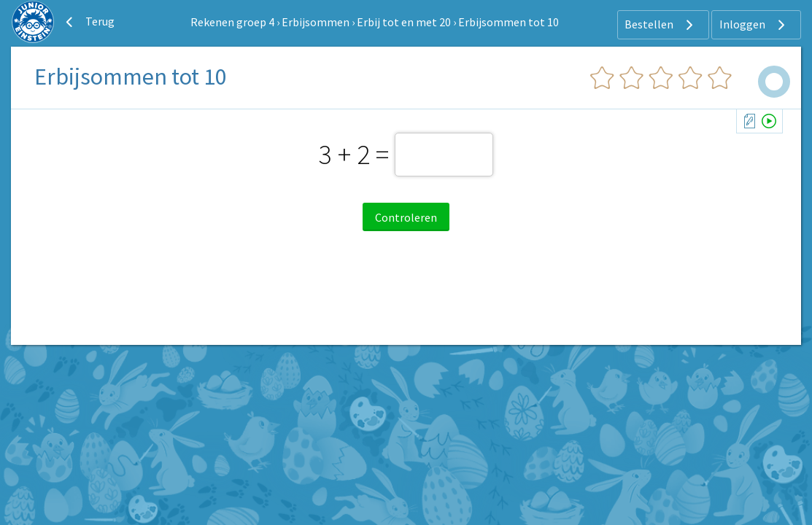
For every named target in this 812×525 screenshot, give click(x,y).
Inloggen (754, 25)
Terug (88, 22)
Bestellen (661, 25)
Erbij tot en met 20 (404, 22)
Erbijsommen (316, 22)
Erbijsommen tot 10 (509, 22)
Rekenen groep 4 (232, 22)
